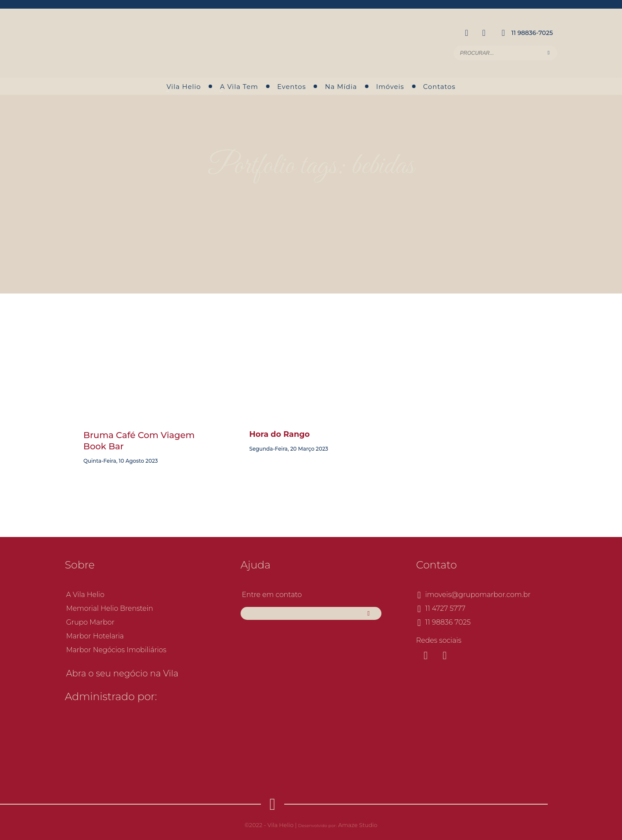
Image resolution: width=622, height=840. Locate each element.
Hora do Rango (279, 434)
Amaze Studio (358, 825)
